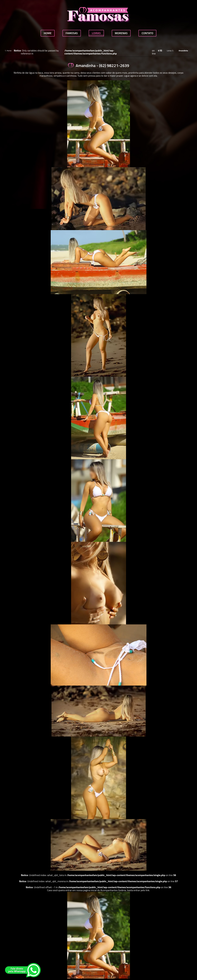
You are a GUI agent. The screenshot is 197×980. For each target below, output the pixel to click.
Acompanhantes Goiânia (113, 890)
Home (48, 33)
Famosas (72, 33)
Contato (147, 33)
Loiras (96, 33)
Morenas (121, 33)
